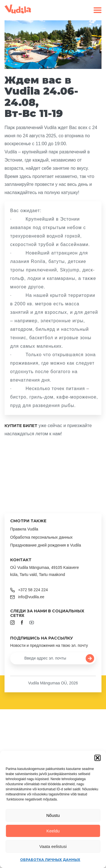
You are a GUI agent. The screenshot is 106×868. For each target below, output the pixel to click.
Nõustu (53, 815)
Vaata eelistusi (53, 846)
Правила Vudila (24, 529)
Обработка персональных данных (41, 537)
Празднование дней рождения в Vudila (46, 545)
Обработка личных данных (50, 860)
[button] (98, 758)
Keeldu (53, 831)
